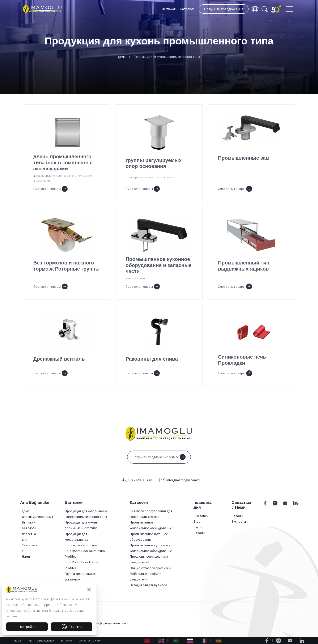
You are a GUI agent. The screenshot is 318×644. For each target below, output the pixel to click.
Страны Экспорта (239, 519)
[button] (89, 590)
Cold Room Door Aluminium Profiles (85, 554)
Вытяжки (169, 9)
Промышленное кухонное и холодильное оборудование (151, 548)
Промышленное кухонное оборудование (149, 537)
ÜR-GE (17, 640)
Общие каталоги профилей (150, 568)
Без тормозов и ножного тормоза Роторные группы (67, 266)
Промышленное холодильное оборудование (151, 525)
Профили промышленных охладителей (149, 559)
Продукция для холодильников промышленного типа (81, 539)
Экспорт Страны (200, 530)
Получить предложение (224, 9)
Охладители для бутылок (148, 585)
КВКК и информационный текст (107, 623)
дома (122, 57)
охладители (139, 579)
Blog (197, 521)
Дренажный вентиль (59, 359)
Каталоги (188, 9)
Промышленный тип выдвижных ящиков (244, 266)
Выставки (201, 516)
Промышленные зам (244, 158)
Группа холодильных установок (80, 576)
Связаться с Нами (90, 640)
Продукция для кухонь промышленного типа (167, 57)
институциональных (41, 640)
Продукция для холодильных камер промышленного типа (86, 514)
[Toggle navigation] (290, 9)
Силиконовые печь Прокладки (242, 360)
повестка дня (24, 537)
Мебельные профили (145, 574)
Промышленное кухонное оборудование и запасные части (158, 265)
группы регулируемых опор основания (154, 163)
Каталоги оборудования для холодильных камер (151, 514)
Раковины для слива (152, 359)
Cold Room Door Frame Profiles (81, 565)
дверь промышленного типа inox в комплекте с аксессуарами (63, 163)
